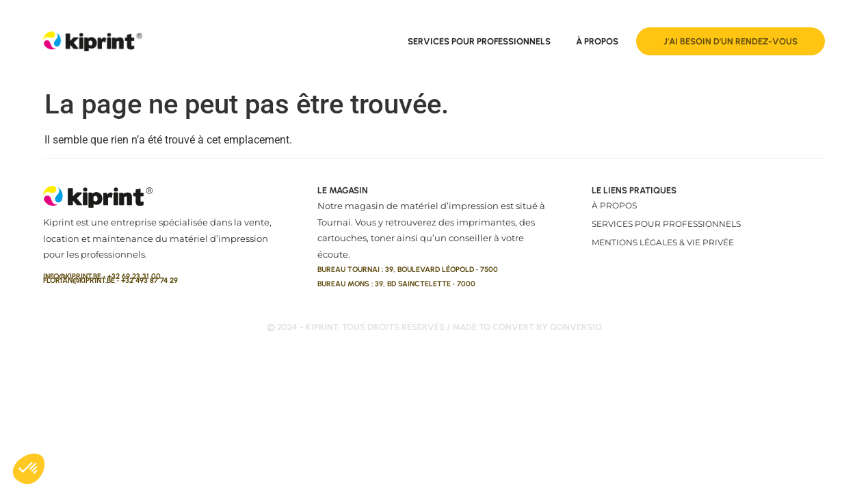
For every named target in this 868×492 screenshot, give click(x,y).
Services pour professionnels (666, 224)
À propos (614, 205)
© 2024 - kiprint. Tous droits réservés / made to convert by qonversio (434, 327)
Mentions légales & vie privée (663, 242)
